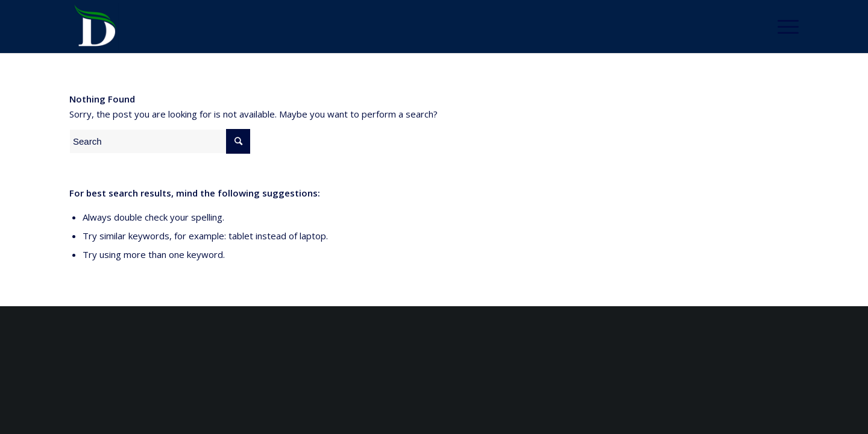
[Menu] (784, 27)
